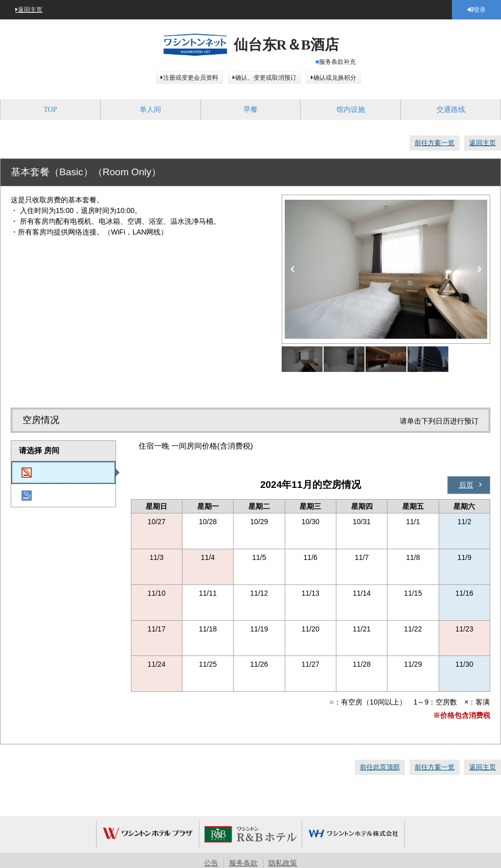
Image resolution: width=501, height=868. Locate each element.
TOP (50, 110)
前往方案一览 (435, 143)
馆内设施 (351, 110)
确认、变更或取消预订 (266, 78)
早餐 (250, 110)
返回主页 (30, 10)
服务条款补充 (337, 62)
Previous (292, 269)
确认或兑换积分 (335, 78)
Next (480, 269)
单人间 (150, 110)
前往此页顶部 (380, 767)
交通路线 (451, 110)
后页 (466, 485)
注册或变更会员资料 (191, 78)
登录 (480, 10)
